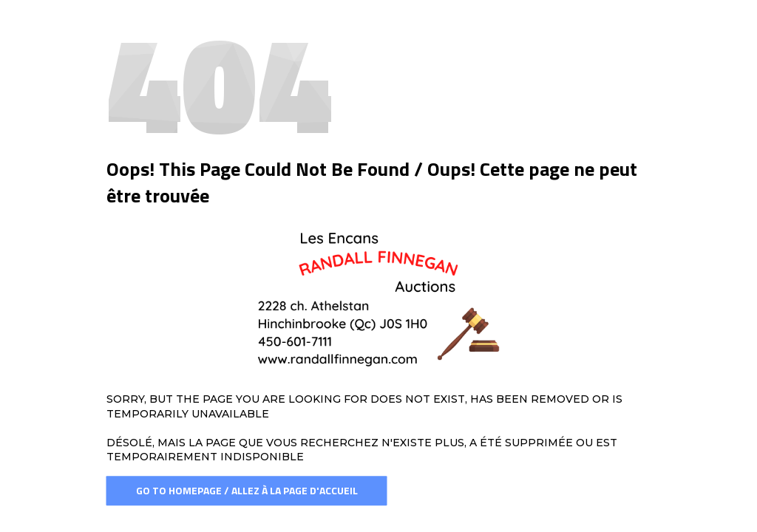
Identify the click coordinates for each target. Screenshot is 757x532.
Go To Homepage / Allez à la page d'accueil (247, 490)
